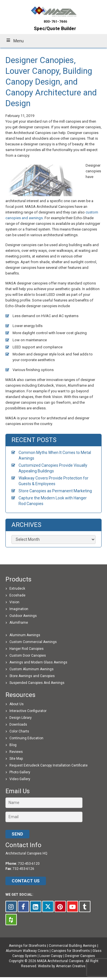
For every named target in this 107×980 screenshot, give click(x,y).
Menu (15, 41)
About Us (17, 704)
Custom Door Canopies (28, 656)
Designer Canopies (80, 956)
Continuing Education (26, 738)
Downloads (18, 724)
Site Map (16, 759)
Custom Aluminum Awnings (32, 669)
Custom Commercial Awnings (33, 642)
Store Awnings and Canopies (32, 676)
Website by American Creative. (62, 966)
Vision (14, 602)
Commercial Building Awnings (73, 946)
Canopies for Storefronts (71, 951)
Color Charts (19, 731)
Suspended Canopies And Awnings (37, 683)
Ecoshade (17, 595)
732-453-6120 (29, 864)
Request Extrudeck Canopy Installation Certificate (49, 765)
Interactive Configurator (28, 711)
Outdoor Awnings (23, 616)
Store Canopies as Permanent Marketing (55, 491)
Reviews (16, 752)
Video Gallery (20, 779)
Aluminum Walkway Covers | (29, 951)
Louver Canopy (51, 956)
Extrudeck (17, 589)
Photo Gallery (20, 772)
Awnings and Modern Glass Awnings (38, 662)
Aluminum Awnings (25, 635)
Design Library (21, 718)
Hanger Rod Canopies (27, 649)
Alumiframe (19, 623)
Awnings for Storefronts (28, 946)
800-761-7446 (55, 21)
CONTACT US (26, 881)
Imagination (19, 609)
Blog (13, 745)
